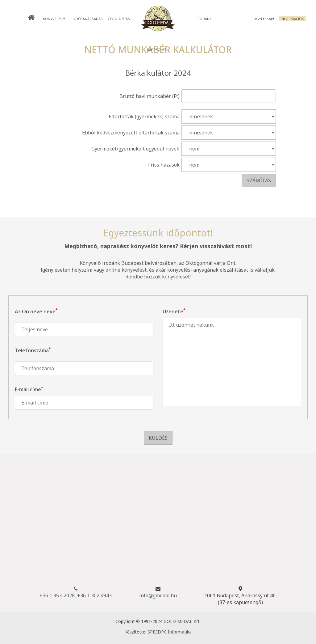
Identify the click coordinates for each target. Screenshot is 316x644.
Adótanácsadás (88, 19)
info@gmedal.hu (158, 595)
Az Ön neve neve (36, 311)
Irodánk (204, 19)
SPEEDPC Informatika (170, 632)
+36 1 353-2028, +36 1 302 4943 (76, 592)
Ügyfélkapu (265, 19)
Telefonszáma (33, 350)
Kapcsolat (157, 50)
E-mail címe (29, 389)
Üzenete (174, 311)
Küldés (158, 438)
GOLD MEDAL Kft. (182, 621)
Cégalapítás (119, 19)
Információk (292, 19)
